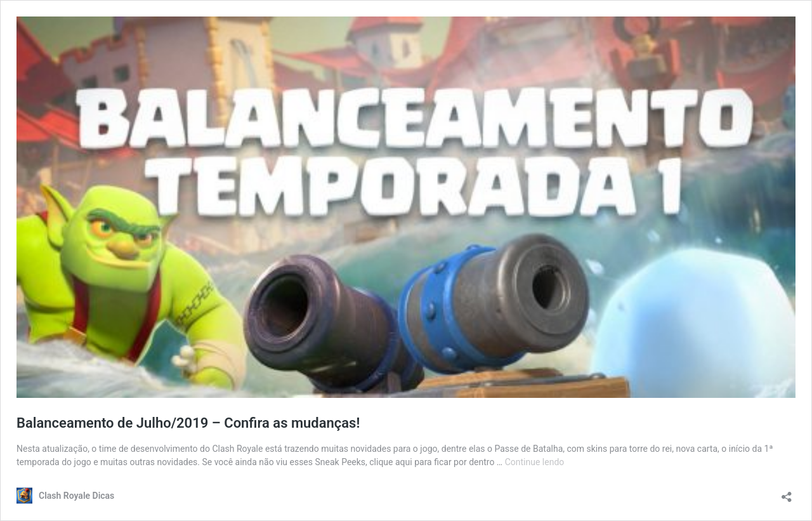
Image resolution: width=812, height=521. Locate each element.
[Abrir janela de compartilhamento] (787, 493)
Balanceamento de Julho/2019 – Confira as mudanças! (188, 423)
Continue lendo (535, 462)
